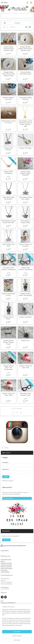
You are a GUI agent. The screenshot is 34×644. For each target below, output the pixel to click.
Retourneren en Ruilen (6, 563)
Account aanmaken (8, 498)
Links (2, 601)
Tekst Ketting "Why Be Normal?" (9, 198)
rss (21, 638)
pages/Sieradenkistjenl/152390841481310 (13, 546)
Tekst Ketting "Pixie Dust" (9, 245)
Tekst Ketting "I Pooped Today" (25, 222)
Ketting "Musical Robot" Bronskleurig (25, 294)
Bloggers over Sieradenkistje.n (8, 603)
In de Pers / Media (5, 604)
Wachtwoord (6, 469)
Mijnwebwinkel (20, 641)
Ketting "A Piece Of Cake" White (9, 394)
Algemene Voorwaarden (7, 568)
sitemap (18, 638)
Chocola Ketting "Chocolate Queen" (25, 73)
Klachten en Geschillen (6, 567)
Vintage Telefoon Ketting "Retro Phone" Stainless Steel (26, 49)
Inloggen (6, 477)
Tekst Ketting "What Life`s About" (26, 198)
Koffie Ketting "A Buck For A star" (8, 122)
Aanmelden (6, 540)
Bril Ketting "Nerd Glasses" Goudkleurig (9, 269)
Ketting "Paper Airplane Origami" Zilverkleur (26, 173)
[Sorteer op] (17, 23)
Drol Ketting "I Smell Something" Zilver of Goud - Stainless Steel (25, 124)
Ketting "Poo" (25, 340)
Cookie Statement (5, 572)
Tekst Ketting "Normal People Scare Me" (8, 222)
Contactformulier (5, 587)
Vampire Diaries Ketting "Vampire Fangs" (9, 342)
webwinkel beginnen (27, 638)
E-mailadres (5, 463)
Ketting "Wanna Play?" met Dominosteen (9, 368)
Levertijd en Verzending (6, 565)
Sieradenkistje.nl (5, 551)
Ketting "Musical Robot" (9, 318)
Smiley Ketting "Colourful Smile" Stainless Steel (9, 49)
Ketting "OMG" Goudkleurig (9, 172)
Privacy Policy (4, 570)
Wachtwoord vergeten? (8, 481)
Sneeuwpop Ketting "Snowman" (26, 98)
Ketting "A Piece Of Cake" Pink (25, 367)
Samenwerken (4, 606)
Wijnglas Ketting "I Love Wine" (8, 98)
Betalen (3, 561)
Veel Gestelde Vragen (6, 560)
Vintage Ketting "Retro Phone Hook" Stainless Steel (8, 74)
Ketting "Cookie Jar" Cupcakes (25, 245)
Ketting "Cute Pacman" (9, 149)
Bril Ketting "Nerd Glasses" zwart (25, 394)
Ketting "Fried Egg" (26, 148)
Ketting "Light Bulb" (26, 317)
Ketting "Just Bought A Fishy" (9, 294)
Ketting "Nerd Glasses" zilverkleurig (25, 269)
